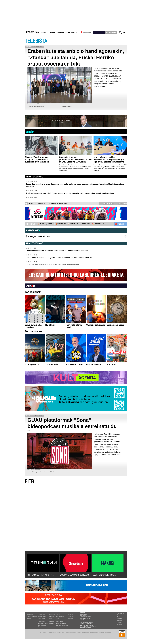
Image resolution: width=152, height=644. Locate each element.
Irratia (67, 32)
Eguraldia (51, 623)
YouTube (119, 624)
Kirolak (52, 32)
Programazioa (31, 615)
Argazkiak (71, 616)
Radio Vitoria (41, 618)
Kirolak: (59, 613)
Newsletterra (120, 613)
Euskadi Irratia (42, 615)
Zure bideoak (121, 204)
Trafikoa (83, 616)
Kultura (51, 620)
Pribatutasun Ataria (52, 632)
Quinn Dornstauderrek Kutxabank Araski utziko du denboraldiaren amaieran (57, 251)
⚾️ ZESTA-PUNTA (73, 224)
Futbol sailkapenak (61, 623)
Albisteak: (52, 613)
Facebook (120, 615)
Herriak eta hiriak (86, 624)
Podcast (40, 627)
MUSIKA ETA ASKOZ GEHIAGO (74, 575)
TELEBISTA (36, 41)
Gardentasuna (94, 632)
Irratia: (40, 613)
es (126, 33)
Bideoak (29, 618)
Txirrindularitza (60, 616)
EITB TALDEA (111, 32)
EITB (29, 482)
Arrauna (58, 620)
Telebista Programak (32, 616)
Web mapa (108, 632)
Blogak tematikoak (87, 625)
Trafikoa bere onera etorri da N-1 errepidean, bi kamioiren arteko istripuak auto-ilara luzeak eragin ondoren (70, 193)
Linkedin (119, 622)
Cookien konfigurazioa (83, 632)
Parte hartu (84, 621)
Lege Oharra (62, 632)
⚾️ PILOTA (41, 224)
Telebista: (30, 613)
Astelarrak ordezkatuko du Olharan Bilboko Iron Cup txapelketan (52, 265)
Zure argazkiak (107, 204)
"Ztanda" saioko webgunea (36, 106)
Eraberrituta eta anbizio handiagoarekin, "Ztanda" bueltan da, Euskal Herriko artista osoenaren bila (76, 57)
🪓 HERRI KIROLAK (98, 224)
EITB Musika (41, 622)
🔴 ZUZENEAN (120, 224)
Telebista (60, 32)
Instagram (120, 619)
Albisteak (45, 32)
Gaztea (40, 620)
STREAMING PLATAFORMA (40, 575)
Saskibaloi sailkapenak (62, 625)
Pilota (58, 618)
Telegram (120, 620)
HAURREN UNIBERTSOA (104, 575)
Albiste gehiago (35, 177)
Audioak (71, 618)
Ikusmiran (51, 622)
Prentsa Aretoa (86, 628)
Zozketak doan (85, 618)
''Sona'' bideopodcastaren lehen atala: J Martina (42, 472)
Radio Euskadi (42, 616)
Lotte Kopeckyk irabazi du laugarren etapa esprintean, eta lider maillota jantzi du (59, 258)
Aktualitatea (52, 615)
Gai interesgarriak (87, 622)
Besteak (74, 32)
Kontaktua (101, 632)
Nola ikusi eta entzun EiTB (89, 627)
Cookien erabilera (71, 632)
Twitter (119, 617)
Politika (51, 618)
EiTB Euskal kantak (43, 623)
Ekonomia (51, 616)
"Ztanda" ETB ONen (67, 106)
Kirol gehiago (60, 622)
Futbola (58, 615)
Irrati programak (42, 625)
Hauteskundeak (85, 617)
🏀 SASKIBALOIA (61, 224)
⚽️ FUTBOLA (50, 224)
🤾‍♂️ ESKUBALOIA (85, 224)
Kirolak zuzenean (61, 627)
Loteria (83, 620)
